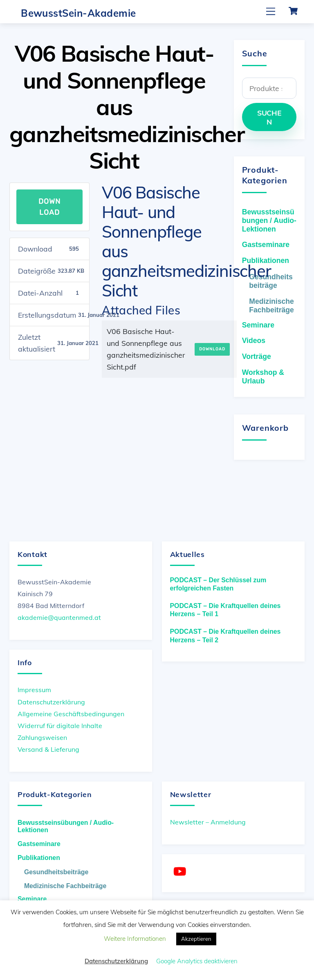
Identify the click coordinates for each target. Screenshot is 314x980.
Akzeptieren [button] (196, 939)
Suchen (269, 117)
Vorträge (257, 356)
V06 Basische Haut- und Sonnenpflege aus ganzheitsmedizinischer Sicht (127, 107)
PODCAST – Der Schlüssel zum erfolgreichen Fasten (218, 584)
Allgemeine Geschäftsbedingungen (71, 714)
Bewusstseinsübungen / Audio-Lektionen (269, 220)
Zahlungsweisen (42, 737)
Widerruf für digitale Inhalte (60, 726)
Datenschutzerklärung (51, 702)
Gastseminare (266, 245)
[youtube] (181, 872)
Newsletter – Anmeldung (208, 822)
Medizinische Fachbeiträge (271, 306)
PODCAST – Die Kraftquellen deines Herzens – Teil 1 (225, 610)
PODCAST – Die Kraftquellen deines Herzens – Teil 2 (225, 636)
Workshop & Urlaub (263, 377)
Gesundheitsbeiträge (271, 281)
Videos (254, 341)
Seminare (258, 325)
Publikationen (266, 261)
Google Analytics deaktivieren (197, 961)
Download (49, 207)
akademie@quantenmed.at (59, 617)
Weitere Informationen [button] (135, 939)
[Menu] (271, 11)
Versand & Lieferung (48, 749)
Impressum (34, 690)
